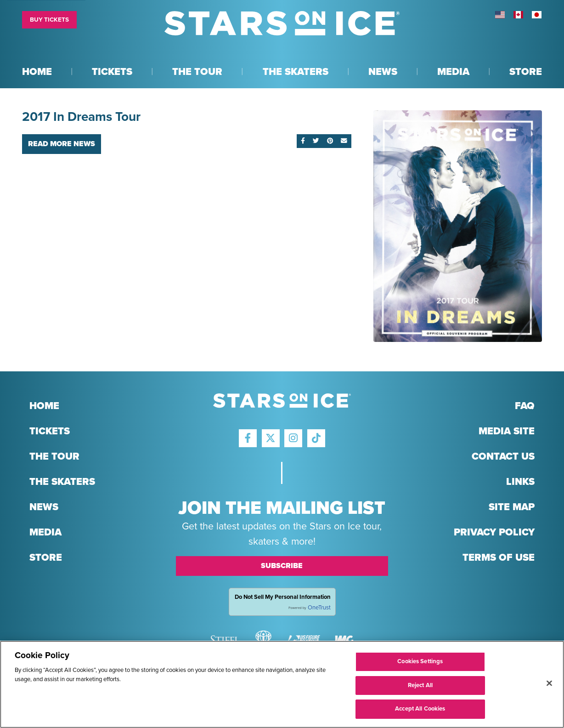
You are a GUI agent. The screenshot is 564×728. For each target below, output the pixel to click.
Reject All (420, 686)
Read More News (62, 144)
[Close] (549, 684)
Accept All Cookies (420, 710)
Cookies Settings (420, 662)
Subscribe (282, 566)
